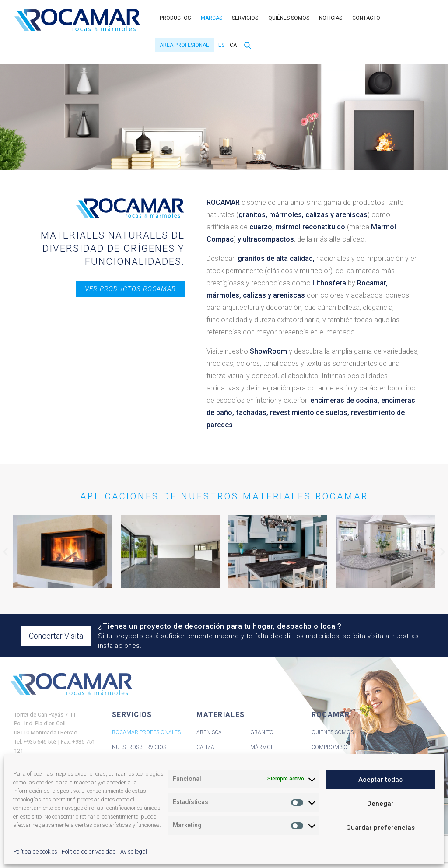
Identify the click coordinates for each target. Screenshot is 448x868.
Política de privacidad (89, 852)
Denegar (380, 804)
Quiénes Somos (332, 732)
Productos (175, 18)
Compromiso (329, 747)
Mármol (262, 747)
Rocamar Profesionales (146, 732)
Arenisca (209, 732)
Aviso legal (134, 852)
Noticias (331, 18)
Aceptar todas (380, 780)
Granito (262, 732)
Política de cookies (35, 852)
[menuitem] (220, 45)
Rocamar (77, 20)
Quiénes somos (289, 18)
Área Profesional (184, 45)
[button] (5, 552)
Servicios (245, 18)
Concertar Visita (56, 636)
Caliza (205, 747)
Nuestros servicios (139, 747)
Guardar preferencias (380, 828)
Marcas (212, 18)
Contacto (366, 18)
